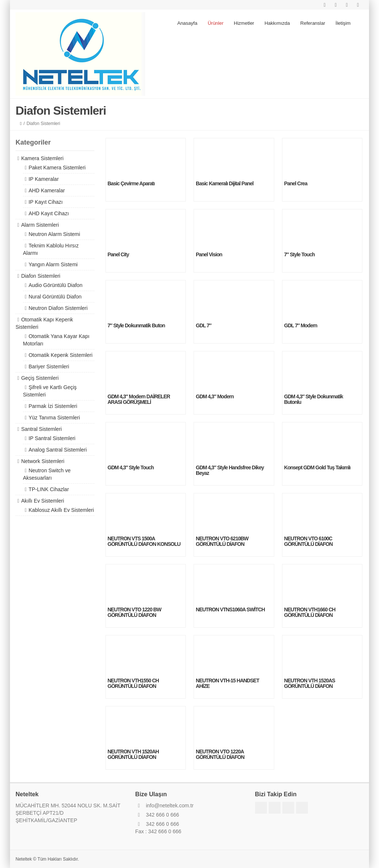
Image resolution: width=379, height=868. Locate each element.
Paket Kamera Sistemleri (57, 168)
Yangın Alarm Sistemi (53, 264)
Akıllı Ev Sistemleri (43, 501)
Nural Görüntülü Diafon (55, 297)
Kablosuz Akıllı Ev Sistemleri (61, 510)
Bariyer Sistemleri (49, 367)
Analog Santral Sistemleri (58, 450)
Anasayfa (187, 23)
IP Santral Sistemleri (52, 438)
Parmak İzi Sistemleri (53, 406)
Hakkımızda (277, 23)
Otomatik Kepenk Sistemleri (61, 355)
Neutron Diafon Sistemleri (58, 308)
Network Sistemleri (43, 461)
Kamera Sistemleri (42, 158)
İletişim (343, 23)
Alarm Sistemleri (40, 225)
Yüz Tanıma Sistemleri (54, 418)
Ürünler (216, 23)
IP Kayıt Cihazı (46, 202)
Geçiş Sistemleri (40, 378)
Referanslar (313, 23)
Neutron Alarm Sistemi (54, 234)
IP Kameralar (43, 179)
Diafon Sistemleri (41, 276)
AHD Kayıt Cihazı (49, 213)
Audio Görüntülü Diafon (56, 285)
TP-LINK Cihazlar (49, 489)
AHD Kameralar (47, 190)
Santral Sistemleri (41, 429)
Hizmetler (244, 23)
